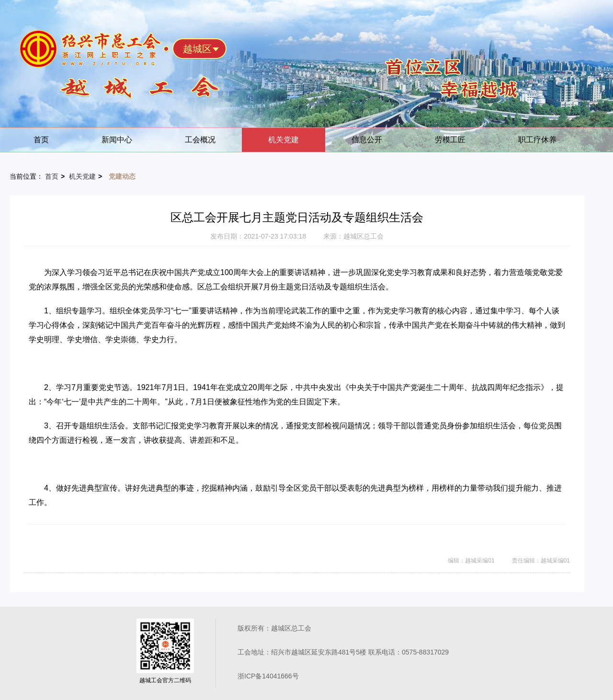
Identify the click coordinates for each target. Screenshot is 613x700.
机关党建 (284, 140)
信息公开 (367, 140)
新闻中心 (117, 140)
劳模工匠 (450, 140)
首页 (41, 140)
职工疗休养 (537, 140)
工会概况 (200, 140)
